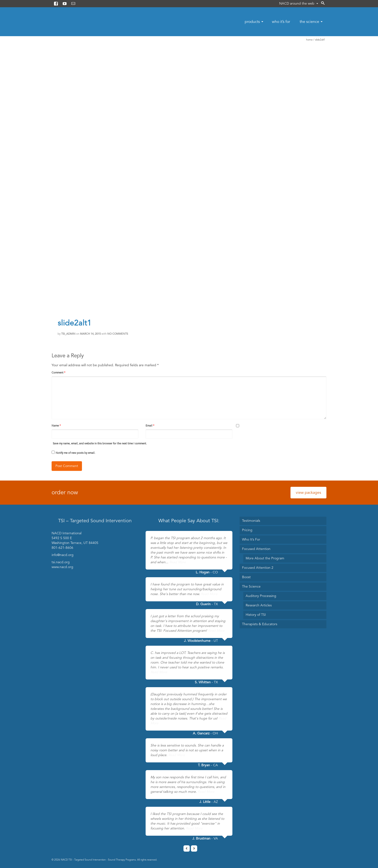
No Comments (118, 334)
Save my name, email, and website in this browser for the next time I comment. (100, 444)
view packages (308, 493)
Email (150, 426)
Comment (58, 373)
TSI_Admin (68, 334)
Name (56, 426)
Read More (178, 562)
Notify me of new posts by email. (75, 453)
